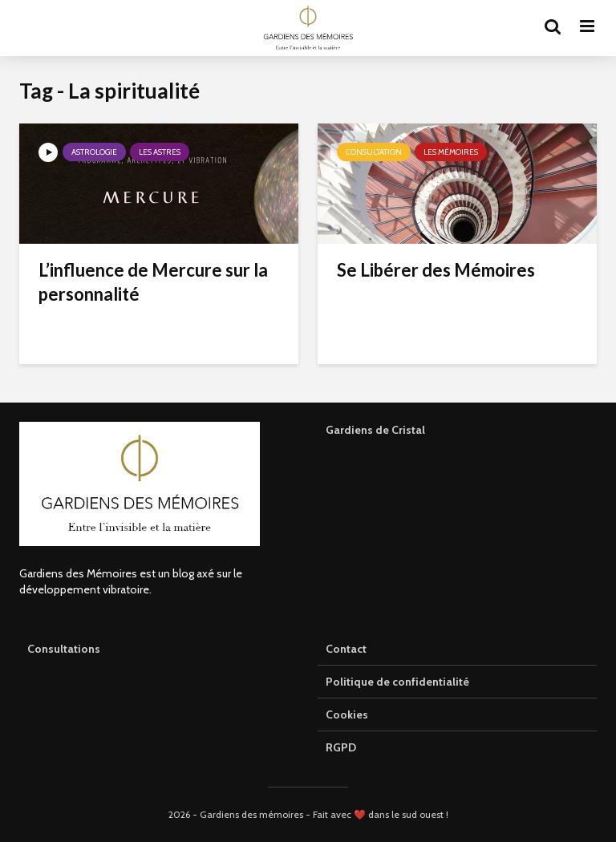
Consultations (64, 649)
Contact (346, 649)
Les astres (160, 152)
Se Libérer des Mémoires (436, 270)
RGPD (341, 747)
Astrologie (94, 152)
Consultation (374, 152)
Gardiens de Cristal (375, 430)
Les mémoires (451, 152)
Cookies (347, 714)
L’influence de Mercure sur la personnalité (153, 282)
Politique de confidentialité (397, 682)
